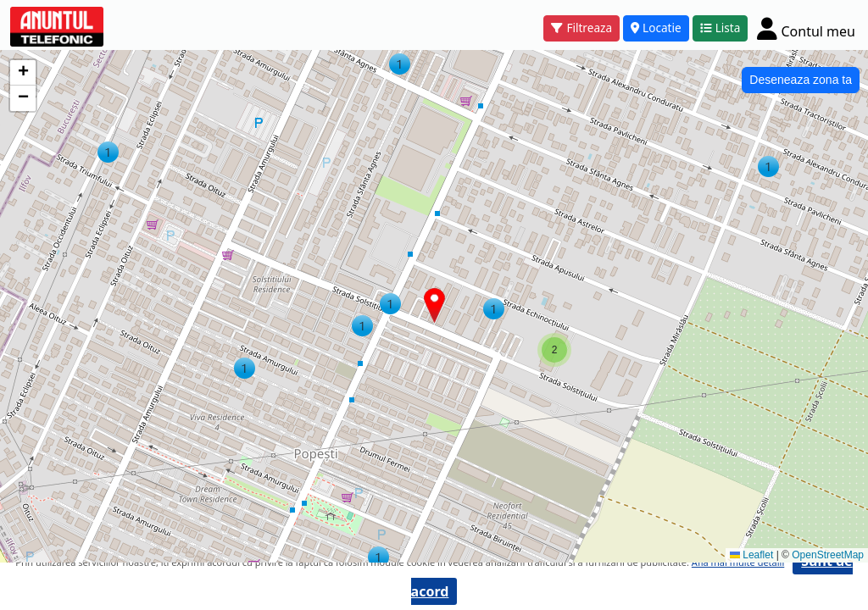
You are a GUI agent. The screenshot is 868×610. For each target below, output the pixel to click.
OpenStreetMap (828, 555)
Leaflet (751, 555)
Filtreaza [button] (581, 28)
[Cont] (806, 28)
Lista (721, 28)
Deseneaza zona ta (801, 80)
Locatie (656, 28)
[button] (768, 166)
